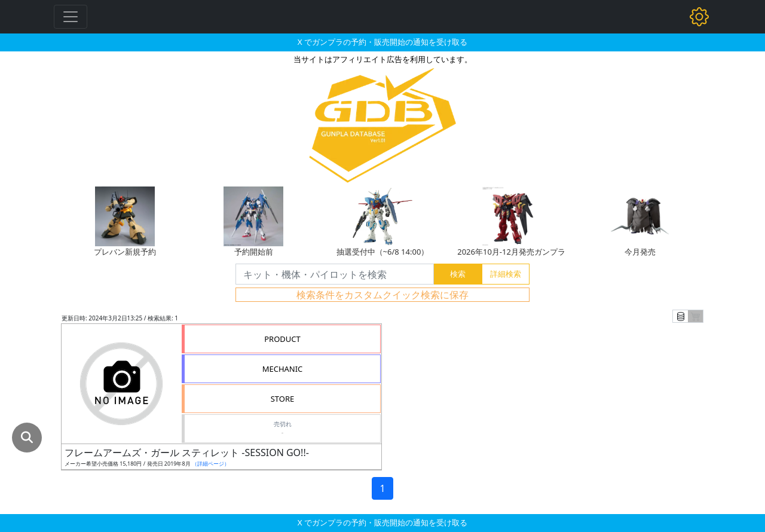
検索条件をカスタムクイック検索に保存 (382, 295)
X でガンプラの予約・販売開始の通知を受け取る (382, 42)
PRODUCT (282, 339)
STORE (283, 399)
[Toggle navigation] (71, 17)
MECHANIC (283, 369)
